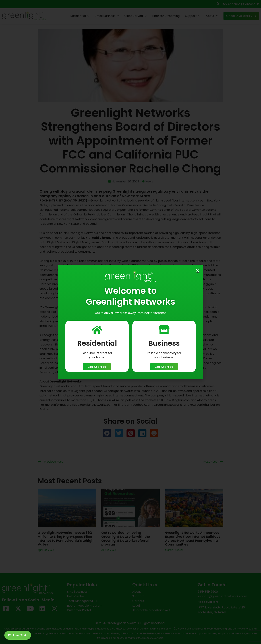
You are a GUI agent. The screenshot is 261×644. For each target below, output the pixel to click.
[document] (130, 322)
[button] (197, 270)
